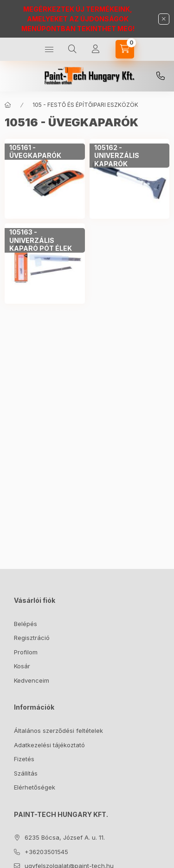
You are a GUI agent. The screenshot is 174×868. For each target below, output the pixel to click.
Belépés (26, 624)
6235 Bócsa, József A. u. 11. (65, 837)
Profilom (26, 652)
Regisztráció (32, 638)
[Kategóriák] (49, 49)
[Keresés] (72, 49)
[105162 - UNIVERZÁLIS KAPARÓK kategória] (130, 156)
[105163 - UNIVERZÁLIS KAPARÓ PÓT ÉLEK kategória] (45, 240)
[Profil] (96, 49)
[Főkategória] (8, 105)
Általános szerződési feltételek (58, 731)
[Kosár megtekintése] (125, 49)
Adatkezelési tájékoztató (49, 745)
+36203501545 (161, 76)
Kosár (22, 666)
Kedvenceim (32, 680)
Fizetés (24, 759)
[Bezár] (164, 19)
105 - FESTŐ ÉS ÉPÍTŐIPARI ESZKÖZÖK (85, 105)
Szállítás (26, 773)
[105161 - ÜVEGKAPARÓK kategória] (45, 152)
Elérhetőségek (35, 787)
